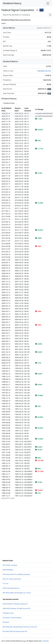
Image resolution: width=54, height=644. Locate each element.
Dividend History (12, 3)
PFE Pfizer (6, 622)
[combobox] (25, 15)
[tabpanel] (27, 303)
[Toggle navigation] (48, 3)
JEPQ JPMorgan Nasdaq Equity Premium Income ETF (20, 627)
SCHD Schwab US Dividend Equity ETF (15, 604)
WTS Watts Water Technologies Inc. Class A (17, 593)
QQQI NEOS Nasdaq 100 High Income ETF (17, 608)
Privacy (46, 641)
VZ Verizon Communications (12, 618)
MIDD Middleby (8, 570)
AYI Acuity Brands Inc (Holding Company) (16, 574)
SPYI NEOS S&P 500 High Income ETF (15, 631)
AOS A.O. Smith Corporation (12, 579)
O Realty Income (8, 613)
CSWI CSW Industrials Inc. (11, 588)
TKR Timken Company (10, 565)
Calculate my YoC (44, 71)
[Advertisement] (27, 526)
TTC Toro (6, 584)
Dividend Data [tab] (9, 103)
